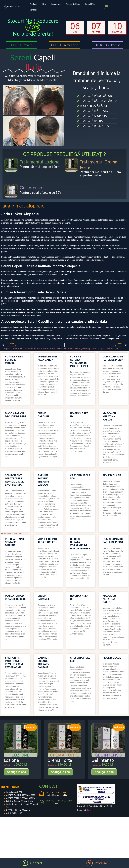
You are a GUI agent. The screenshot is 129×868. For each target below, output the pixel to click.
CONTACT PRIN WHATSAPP (59, 801)
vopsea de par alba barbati (47, 358)
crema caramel (44, 415)
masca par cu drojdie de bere (16, 415)
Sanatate (18, 533)
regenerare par (86, 349)
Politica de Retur (73, 4)
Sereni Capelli (99, 349)
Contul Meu (90, 4)
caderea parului (19, 349)
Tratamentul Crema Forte (99, 164)
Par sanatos (57, 349)
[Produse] (90, 863)
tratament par (112, 349)
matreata (47, 349)
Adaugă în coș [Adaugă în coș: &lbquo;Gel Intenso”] (104, 772)
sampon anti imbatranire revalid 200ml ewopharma (15, 480)
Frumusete (8, 533)
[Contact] (25, 863)
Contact (33, 10)
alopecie (7, 349)
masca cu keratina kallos (109, 416)
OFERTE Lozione (21, 45)
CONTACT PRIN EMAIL (56, 792)
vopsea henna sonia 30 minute (15, 360)
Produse (33, 4)
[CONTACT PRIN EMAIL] (42, 794)
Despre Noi (56, 4)
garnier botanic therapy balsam (43, 480)
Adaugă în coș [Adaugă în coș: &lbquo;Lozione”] (16, 772)
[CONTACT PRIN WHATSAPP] (42, 802)
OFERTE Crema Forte (64, 45)
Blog (88, 810)
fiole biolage (112, 475)
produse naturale (71, 349)
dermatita (38, 349)
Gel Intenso (31, 188)
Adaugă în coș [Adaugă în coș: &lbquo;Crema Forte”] (60, 772)
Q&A (44, 4)
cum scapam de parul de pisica (113, 358)
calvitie (30, 349)
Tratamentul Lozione (40, 162)
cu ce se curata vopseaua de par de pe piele (80, 361)
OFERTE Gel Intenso (107, 45)
